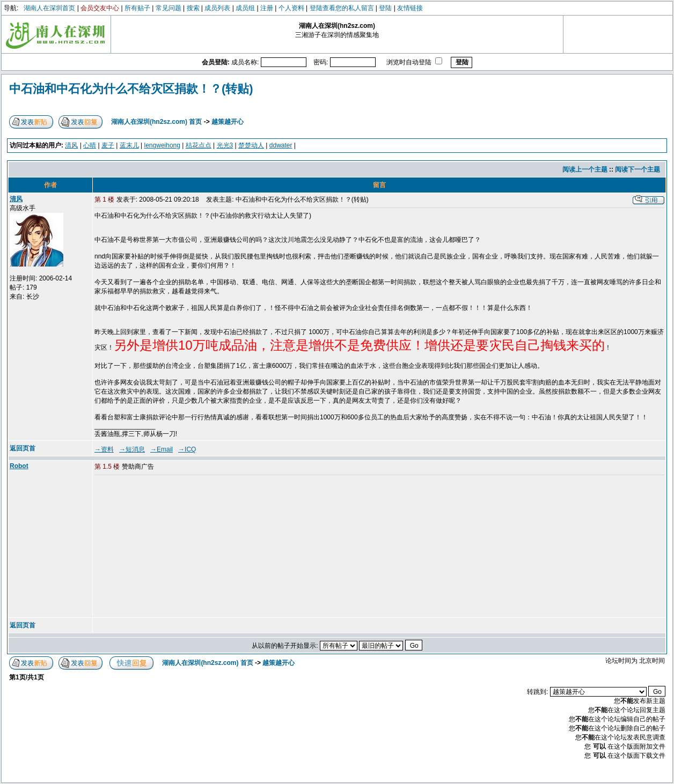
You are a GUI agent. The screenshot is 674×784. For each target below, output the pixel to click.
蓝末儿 (129, 145)
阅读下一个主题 (638, 169)
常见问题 (169, 8)
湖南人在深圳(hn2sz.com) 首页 (156, 122)
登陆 (385, 8)
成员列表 (217, 8)
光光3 (225, 145)
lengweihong (162, 145)
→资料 (104, 449)
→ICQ (187, 449)
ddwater (281, 145)
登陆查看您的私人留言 (342, 8)
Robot (19, 466)
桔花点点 (199, 145)
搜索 (193, 8)
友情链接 (410, 8)
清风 (71, 145)
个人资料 (291, 8)
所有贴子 (137, 8)
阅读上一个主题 (585, 169)
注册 (267, 8)
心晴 (90, 145)
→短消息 (132, 449)
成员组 (245, 8)
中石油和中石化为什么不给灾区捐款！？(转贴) (131, 89)
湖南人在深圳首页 (49, 8)
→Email (162, 449)
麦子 (108, 145)
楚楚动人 (251, 145)
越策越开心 (228, 122)
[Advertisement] (177, 547)
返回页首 (23, 448)
